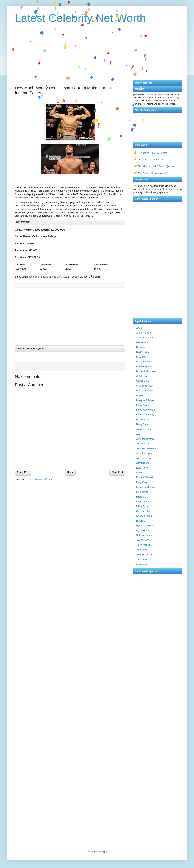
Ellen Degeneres (145, 405)
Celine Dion (143, 381)
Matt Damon (143, 501)
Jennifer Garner (145, 444)
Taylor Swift (142, 540)
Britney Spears (144, 366)
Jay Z (139, 434)
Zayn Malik (142, 564)
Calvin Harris (143, 376)
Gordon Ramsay (145, 415)
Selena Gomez (144, 535)
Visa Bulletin (21, 785)
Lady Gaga (142, 482)
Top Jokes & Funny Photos (153, 153)
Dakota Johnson (145, 391)
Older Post (117, 475)
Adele (139, 328)
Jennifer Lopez (144, 453)
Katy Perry (142, 468)
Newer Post (23, 475)
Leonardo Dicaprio (146, 487)
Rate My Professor (37, 785)
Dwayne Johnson (146, 400)
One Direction (144, 511)
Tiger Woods (143, 545)
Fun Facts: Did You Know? (152, 173)
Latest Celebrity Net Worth (80, 18)
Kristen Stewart (144, 477)
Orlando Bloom (144, 516)
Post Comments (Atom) (40, 482)
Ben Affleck (142, 342)
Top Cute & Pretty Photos (152, 160)
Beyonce (141, 347)
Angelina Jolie (144, 333)
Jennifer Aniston (145, 439)
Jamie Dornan (144, 429)
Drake (139, 395)
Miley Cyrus (143, 506)
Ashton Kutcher (145, 338)
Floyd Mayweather (146, 410)
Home (70, 475)
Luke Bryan (142, 492)
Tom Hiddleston (145, 555)
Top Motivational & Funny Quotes (156, 166)
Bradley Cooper (145, 362)
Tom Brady (142, 550)
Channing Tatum (145, 386)
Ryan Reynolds (144, 526)
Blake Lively (143, 352)
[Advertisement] (97, 52)
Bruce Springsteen (146, 371)
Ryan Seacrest (144, 530)
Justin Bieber (143, 463)
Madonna (141, 497)
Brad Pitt (141, 357)
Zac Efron (141, 559)
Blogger (103, 852)
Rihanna (141, 521)
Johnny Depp (143, 458)
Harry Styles (143, 424)
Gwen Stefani (144, 419)
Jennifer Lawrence (146, 448)
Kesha (140, 472)
